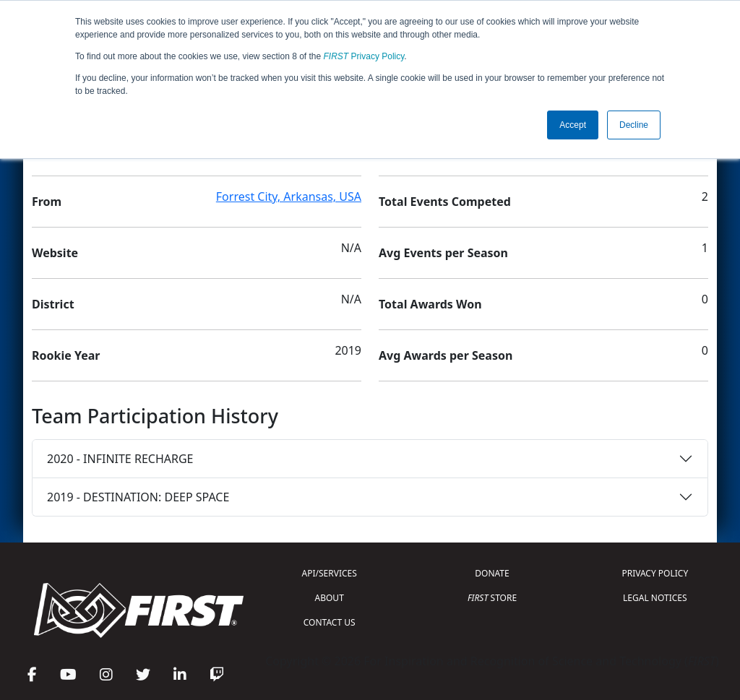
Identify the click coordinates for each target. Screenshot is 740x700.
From (47, 202)
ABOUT (330, 598)
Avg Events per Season (443, 253)
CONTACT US (330, 622)
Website (55, 253)
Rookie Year (66, 355)
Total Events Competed (445, 202)
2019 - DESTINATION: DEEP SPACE (138, 497)
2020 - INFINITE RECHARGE (120, 459)
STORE (492, 598)
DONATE (492, 573)
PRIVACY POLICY (655, 573)
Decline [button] (634, 125)
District (53, 304)
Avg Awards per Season (446, 355)
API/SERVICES (330, 573)
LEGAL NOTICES (655, 598)
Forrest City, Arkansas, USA (289, 196)
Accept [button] (573, 125)
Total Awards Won (430, 304)
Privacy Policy (364, 56)
